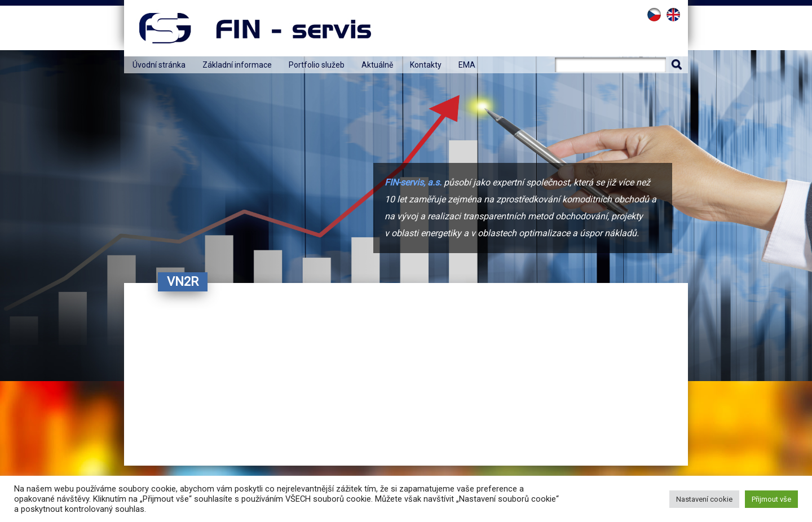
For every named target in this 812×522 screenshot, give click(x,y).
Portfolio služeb (317, 65)
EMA (467, 65)
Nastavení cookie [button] (704, 499)
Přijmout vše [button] (771, 499)
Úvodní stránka (159, 65)
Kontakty (426, 65)
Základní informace (237, 65)
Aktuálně (377, 65)
